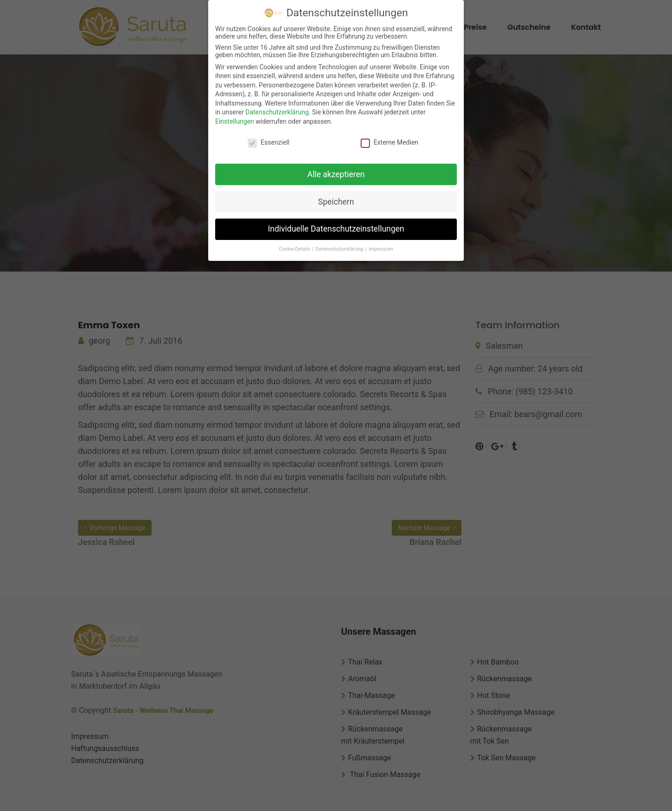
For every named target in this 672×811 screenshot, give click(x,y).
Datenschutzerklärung (277, 112)
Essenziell (269, 142)
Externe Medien (389, 142)
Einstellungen (235, 121)
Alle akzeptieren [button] (336, 174)
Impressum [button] (381, 249)
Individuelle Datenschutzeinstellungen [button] (336, 229)
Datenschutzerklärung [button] (340, 249)
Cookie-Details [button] (295, 249)
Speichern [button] (336, 202)
